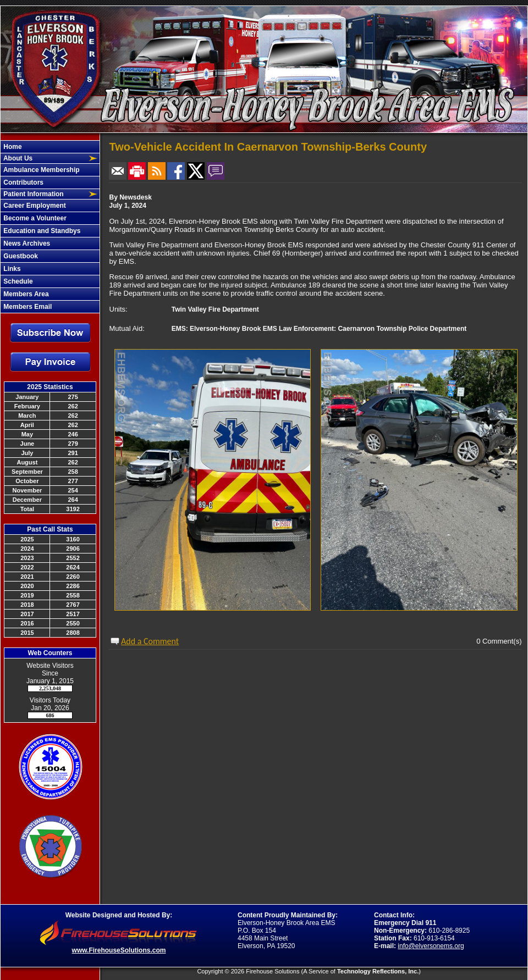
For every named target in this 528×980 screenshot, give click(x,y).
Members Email (27, 307)
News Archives (26, 243)
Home (12, 147)
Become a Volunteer (34, 218)
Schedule (17, 281)
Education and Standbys (41, 231)
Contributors (23, 182)
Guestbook (20, 256)
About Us (17, 158)
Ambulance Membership (41, 170)
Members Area (25, 294)
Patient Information (33, 194)
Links (11, 269)
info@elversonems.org (431, 946)
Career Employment (34, 206)
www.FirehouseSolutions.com (119, 950)
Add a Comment (150, 641)
